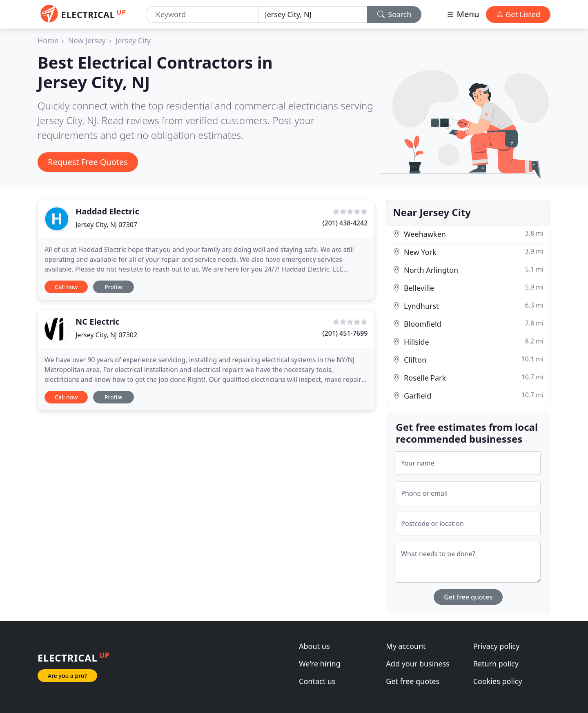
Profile (113, 287)
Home (48, 40)
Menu (463, 14)
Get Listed (518, 14)
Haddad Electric (107, 211)
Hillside (468, 342)
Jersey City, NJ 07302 (106, 335)
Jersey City (133, 40)
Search (394, 14)
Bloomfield (468, 324)
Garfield (468, 395)
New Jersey (87, 40)
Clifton (468, 360)
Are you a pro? (67, 676)
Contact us (317, 681)
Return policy (496, 664)
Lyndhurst (468, 306)
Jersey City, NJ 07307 (106, 225)
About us (314, 646)
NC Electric (98, 322)
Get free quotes (468, 597)
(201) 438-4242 (345, 223)
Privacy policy (497, 646)
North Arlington (468, 270)
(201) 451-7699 (345, 333)
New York (468, 252)
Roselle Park (468, 378)
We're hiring (320, 664)
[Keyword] (202, 14)
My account (406, 646)
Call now (66, 287)
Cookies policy (498, 681)
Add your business (418, 664)
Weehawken (468, 234)
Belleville (468, 288)
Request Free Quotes (88, 162)
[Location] (313, 14)
